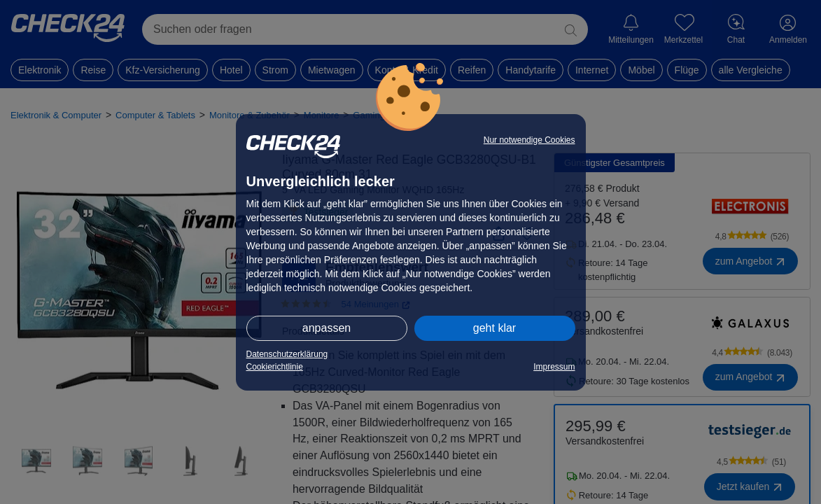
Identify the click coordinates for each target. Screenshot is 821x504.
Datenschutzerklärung (287, 354)
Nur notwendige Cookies (529, 140)
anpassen (327, 328)
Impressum (554, 367)
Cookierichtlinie (275, 367)
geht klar (494, 328)
